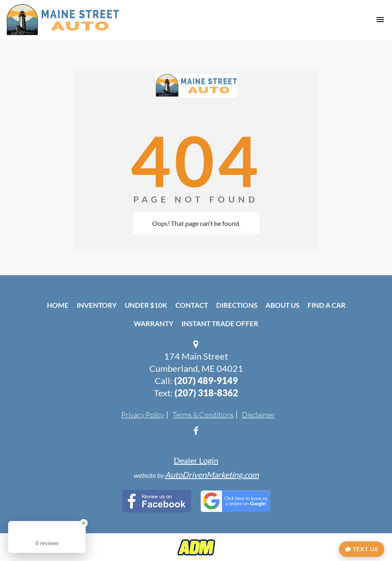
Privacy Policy (143, 415)
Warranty (154, 324)
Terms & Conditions (203, 415)
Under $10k (146, 305)
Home (58, 305)
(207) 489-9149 (206, 381)
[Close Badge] (84, 523)
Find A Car (327, 305)
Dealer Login (196, 460)
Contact (192, 305)
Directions (237, 305)
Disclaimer (258, 415)
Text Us (362, 549)
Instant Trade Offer (220, 324)
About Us (282, 305)
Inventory (97, 305)
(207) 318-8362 (206, 393)
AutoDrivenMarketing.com (212, 475)
